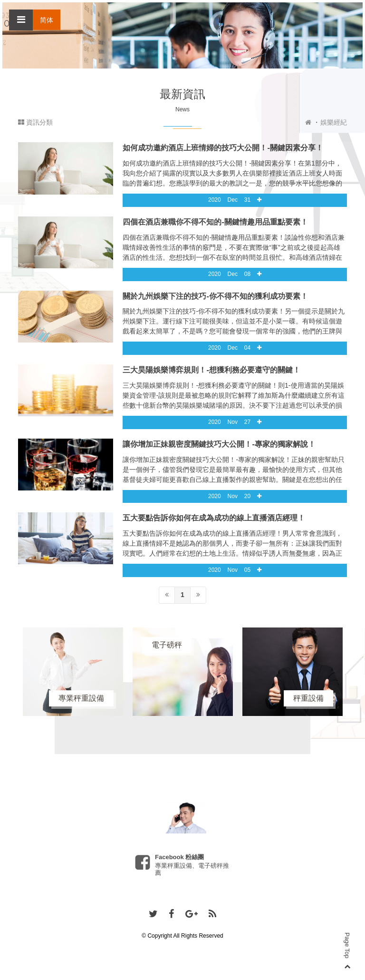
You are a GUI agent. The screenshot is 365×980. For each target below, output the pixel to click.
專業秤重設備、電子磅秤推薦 (192, 869)
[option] (73, 672)
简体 (47, 20)
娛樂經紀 (334, 122)
